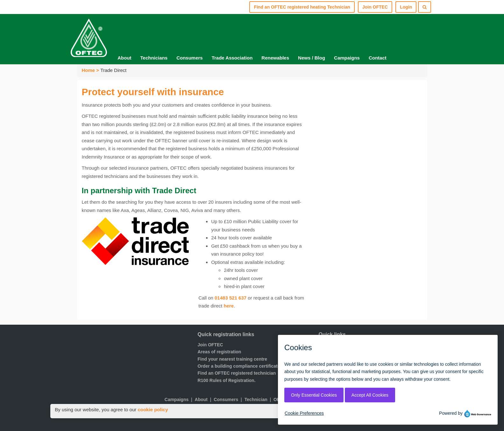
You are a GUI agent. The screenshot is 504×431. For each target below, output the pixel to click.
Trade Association (232, 58)
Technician (256, 399)
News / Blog (312, 58)
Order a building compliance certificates (240, 366)
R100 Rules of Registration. (227, 380)
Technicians (154, 58)
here (229, 306)
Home (89, 70)
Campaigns (347, 58)
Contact (378, 58)
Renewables (275, 58)
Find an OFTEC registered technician (237, 373)
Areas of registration (220, 352)
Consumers (190, 58)
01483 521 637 (231, 298)
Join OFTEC (210, 345)
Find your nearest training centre (233, 359)
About (124, 58)
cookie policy (153, 410)
